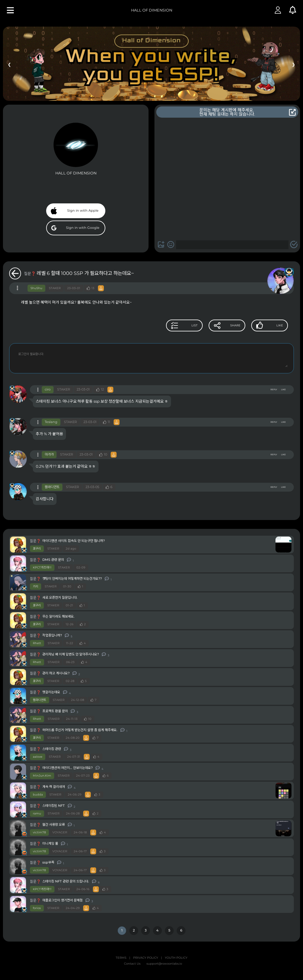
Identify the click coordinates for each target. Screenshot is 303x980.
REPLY (274, 389)
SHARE (215, 325)
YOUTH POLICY (176, 958)
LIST (165, 325)
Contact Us (132, 964)
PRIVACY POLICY (146, 958)
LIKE (283, 389)
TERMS (121, 958)
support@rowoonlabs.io (164, 964)
